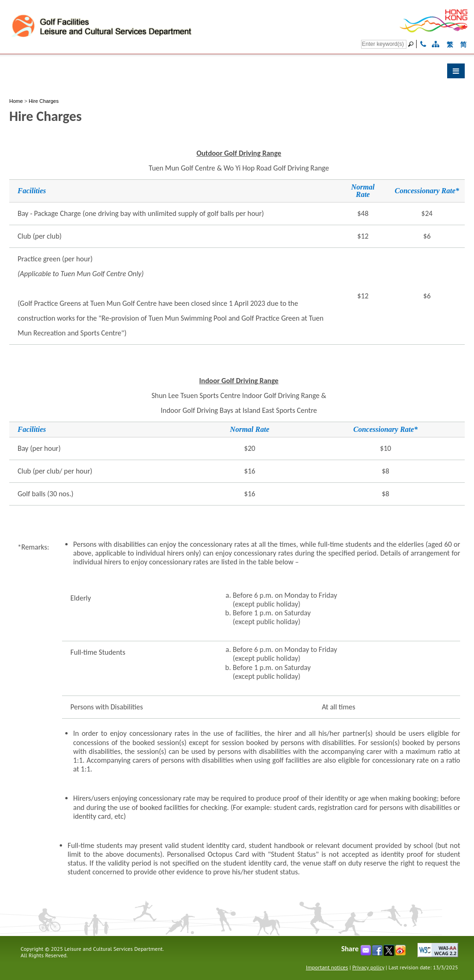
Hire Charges (44, 101)
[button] (237, 73)
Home (16, 101)
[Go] (412, 44)
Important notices (327, 967)
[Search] (384, 44)
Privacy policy (368, 967)
